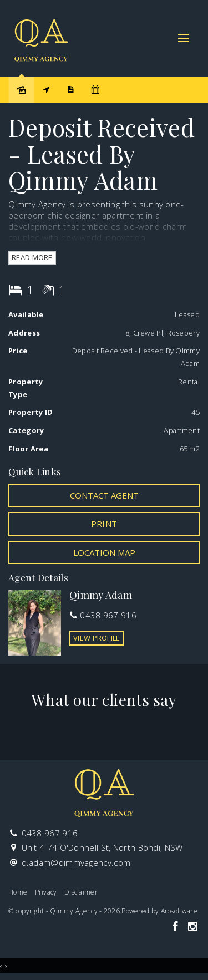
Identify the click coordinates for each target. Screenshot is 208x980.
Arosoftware (179, 911)
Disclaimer (81, 892)
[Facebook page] (177, 927)
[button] (104, 524)
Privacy (46, 892)
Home (18, 892)
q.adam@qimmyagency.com (76, 862)
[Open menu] (184, 38)
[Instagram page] (192, 927)
